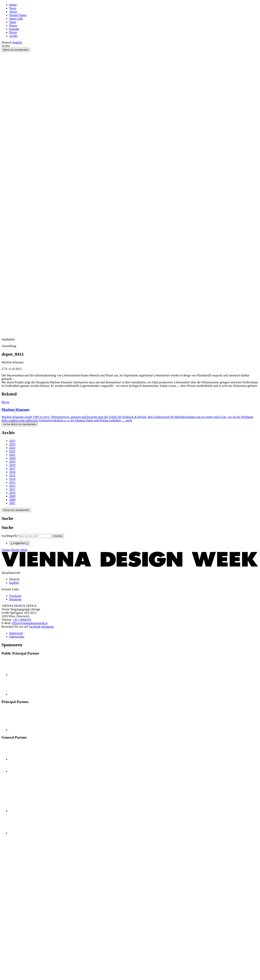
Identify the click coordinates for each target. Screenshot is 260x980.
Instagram (48, 627)
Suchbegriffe (9, 536)
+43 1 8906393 (22, 620)
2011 (12, 489)
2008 (12, 500)
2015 (12, 475)
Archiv (13, 36)
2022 (12, 451)
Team (13, 22)
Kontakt (14, 29)
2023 (12, 448)
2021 (12, 455)
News (13, 8)
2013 (12, 482)
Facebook (35, 627)
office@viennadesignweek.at (30, 623)
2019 (12, 462)
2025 (12, 441)
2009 (12, 496)
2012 (12, 486)
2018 (12, 465)
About (13, 12)
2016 (12, 472)
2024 (12, 444)
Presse (13, 25)
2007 (12, 503)
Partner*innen (18, 15)
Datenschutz (17, 637)
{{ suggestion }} (19, 543)
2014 (12, 479)
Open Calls (16, 19)
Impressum (16, 633)
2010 (12, 493)
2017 (12, 468)
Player (13, 32)
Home (13, 5)
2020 (12, 458)
